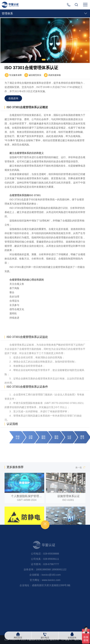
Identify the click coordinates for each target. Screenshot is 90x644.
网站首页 (18, 638)
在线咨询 (72, 638)
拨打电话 (45, 638)
